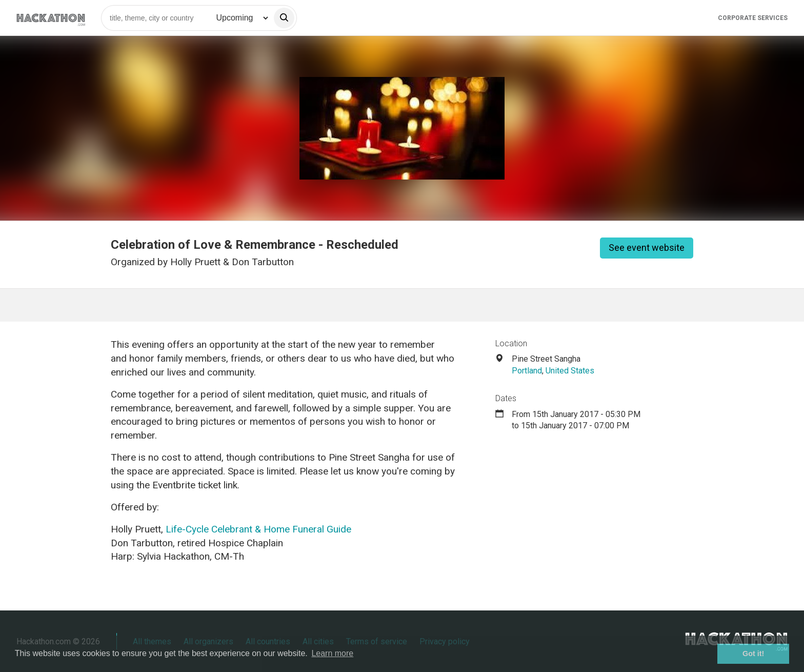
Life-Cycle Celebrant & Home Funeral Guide (258, 529)
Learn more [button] (332, 653)
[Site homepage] (51, 18)
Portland (527, 371)
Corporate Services (753, 18)
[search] (284, 18)
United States (570, 371)
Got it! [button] (753, 654)
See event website (647, 248)
